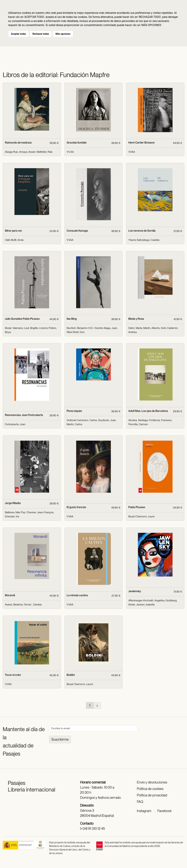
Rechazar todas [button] (41, 34)
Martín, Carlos (74, 424)
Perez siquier (74, 411)
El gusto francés (76, 507)
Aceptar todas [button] (19, 34)
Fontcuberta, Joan (15, 424)
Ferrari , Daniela (33, 604)
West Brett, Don (76, 332)
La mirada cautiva (77, 595)
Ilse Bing (72, 319)
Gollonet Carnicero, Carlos (82, 420)
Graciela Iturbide (77, 143)
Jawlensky (135, 591)
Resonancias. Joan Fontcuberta (24, 415)
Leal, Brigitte (31, 328)
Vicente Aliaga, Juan (105, 328)
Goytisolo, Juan (107, 420)
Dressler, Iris (12, 516)
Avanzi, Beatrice (14, 604)
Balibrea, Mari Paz (15, 512)
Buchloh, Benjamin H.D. (80, 328)
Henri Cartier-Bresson (142, 143)
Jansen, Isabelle (145, 604)
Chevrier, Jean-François (40, 512)
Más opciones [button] (63, 34)
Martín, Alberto (152, 328)
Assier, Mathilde (37, 152)
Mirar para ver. (14, 231)
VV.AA (70, 152)
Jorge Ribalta (13, 503)
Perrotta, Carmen (138, 424)
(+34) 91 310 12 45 (92, 829)
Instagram (144, 811)
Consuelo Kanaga (77, 231)
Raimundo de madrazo (18, 143)
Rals (50, 152)
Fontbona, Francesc (160, 420)
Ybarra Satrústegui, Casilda (144, 240)
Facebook (164, 811)
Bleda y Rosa (136, 319)
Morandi (10, 595)
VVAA (132, 152)
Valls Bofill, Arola (14, 240)
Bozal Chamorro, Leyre (142, 516)
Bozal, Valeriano (14, 328)
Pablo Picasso (137, 507)
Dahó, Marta (135, 328)
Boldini (71, 675)
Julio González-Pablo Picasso (22, 319)
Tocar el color (13, 675)
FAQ (140, 802)
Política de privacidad (152, 795)
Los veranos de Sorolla (142, 231)
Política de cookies (150, 789)
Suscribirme (60, 739)
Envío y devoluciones (152, 782)
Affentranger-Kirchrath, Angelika (146, 600)
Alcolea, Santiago (138, 420)
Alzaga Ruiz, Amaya (16, 152)
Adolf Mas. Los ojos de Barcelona (148, 411)
